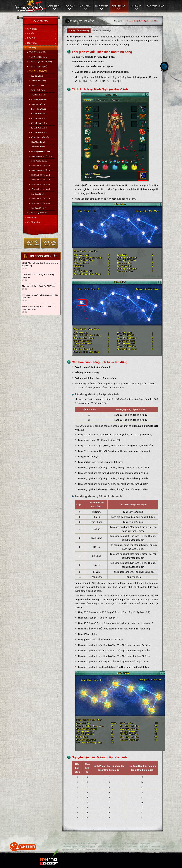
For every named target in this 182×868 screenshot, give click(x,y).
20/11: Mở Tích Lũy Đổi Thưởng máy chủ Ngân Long (40, 264)
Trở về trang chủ (32, 244)
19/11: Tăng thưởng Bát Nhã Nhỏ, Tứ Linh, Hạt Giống (39, 308)
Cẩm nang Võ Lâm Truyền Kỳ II (31, 6)
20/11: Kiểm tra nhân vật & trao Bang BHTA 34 (38, 276)
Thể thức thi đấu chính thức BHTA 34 (38, 286)
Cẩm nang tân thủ (50, 244)
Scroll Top (164, 67)
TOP (89, 839)
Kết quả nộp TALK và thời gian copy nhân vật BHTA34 (40, 296)
